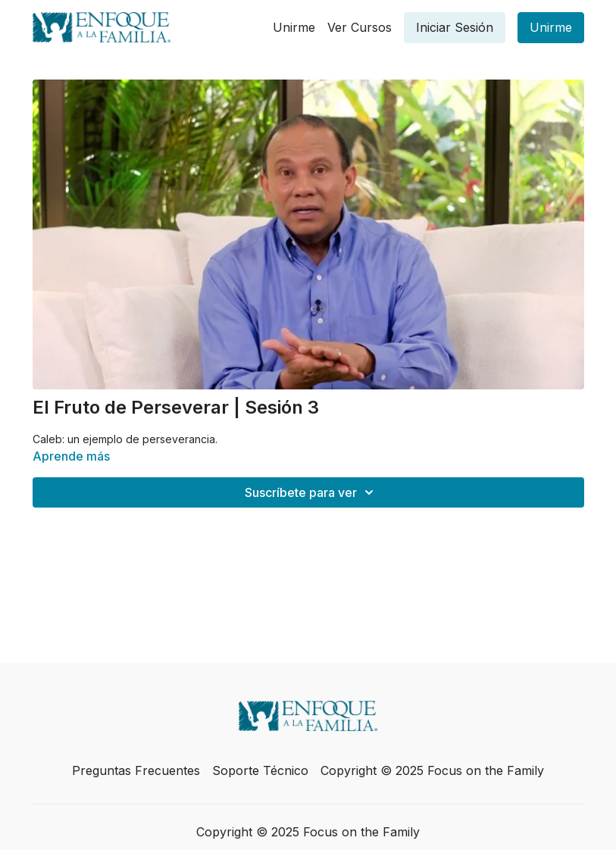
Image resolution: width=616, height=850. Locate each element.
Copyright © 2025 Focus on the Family (432, 770)
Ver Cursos (360, 27)
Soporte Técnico (260, 770)
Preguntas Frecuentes (136, 770)
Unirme (294, 27)
